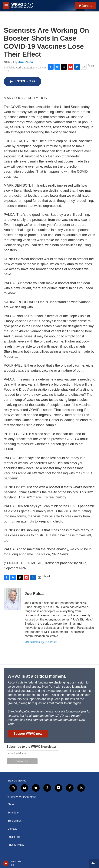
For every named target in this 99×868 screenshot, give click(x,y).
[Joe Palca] (12, 599)
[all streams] (94, 863)
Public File (14, 837)
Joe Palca (26, 62)
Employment (15, 821)
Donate (87, 6)
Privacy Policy (16, 845)
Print (91, 66)
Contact (12, 829)
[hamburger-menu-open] (6, 6)
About (11, 805)
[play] (6, 863)
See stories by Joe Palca (41, 642)
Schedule (13, 813)
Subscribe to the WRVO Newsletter (32, 747)
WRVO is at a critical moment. (37, 676)
